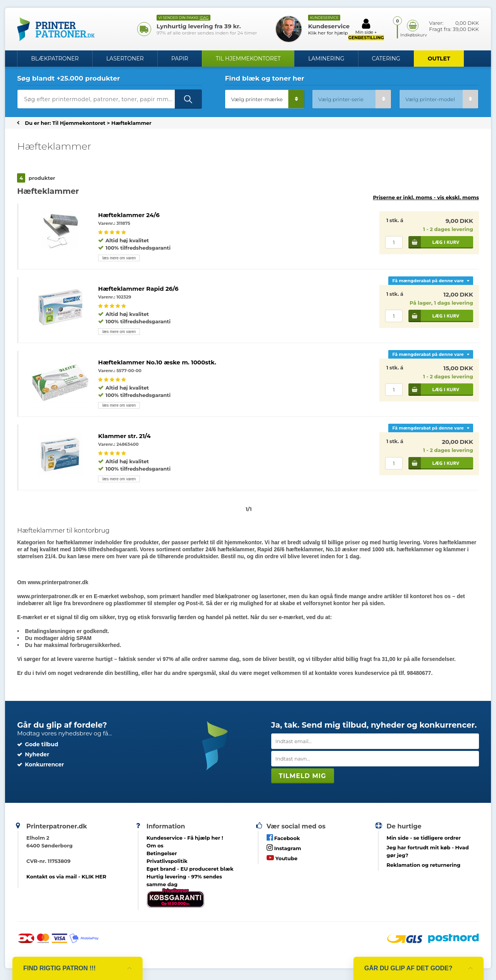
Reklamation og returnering (424, 865)
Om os (155, 845)
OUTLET (439, 59)
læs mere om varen (119, 258)
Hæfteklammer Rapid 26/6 (138, 289)
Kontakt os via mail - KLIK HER (66, 876)
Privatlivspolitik (167, 861)
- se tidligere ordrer (424, 838)
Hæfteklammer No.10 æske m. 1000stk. (157, 362)
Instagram (284, 848)
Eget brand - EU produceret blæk (190, 869)
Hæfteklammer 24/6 (129, 215)
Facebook (283, 838)
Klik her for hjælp (328, 33)
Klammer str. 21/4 (124, 436)
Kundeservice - (185, 838)
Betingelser (162, 853)
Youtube (282, 858)
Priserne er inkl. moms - (426, 197)
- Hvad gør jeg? (428, 851)
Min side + (366, 29)
